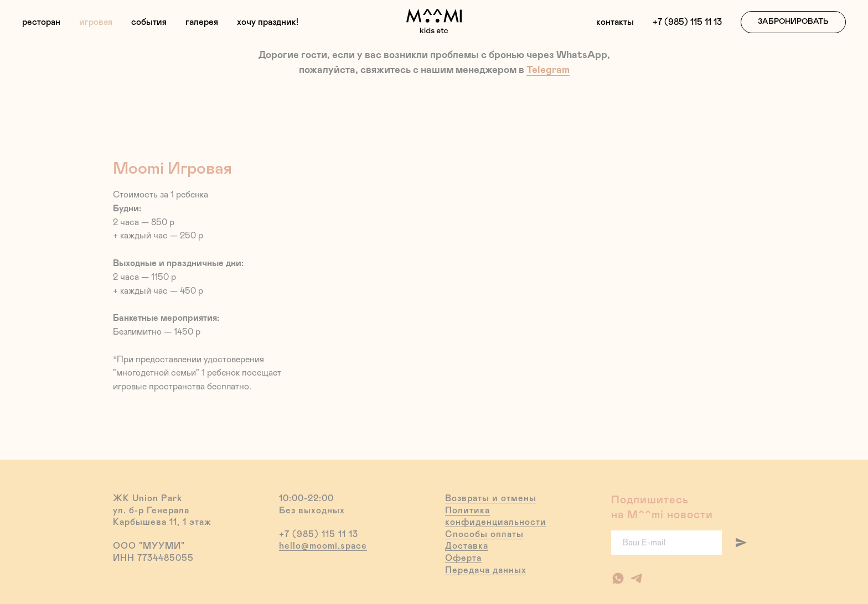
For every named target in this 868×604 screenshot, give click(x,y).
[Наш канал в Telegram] (636, 578)
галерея (202, 22)
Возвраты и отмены (491, 498)
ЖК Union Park (148, 498)
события (149, 22)
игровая (96, 22)
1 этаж (197, 522)
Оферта (463, 558)
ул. (120, 511)
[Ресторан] (618, 578)
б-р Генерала (159, 511)
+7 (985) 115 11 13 (687, 22)
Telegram (548, 70)
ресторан (41, 22)
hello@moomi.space (323, 546)
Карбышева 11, (146, 522)
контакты (615, 22)
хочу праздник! (268, 22)
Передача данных (486, 570)
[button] (793, 22)
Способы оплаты (484, 534)
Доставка (467, 546)
